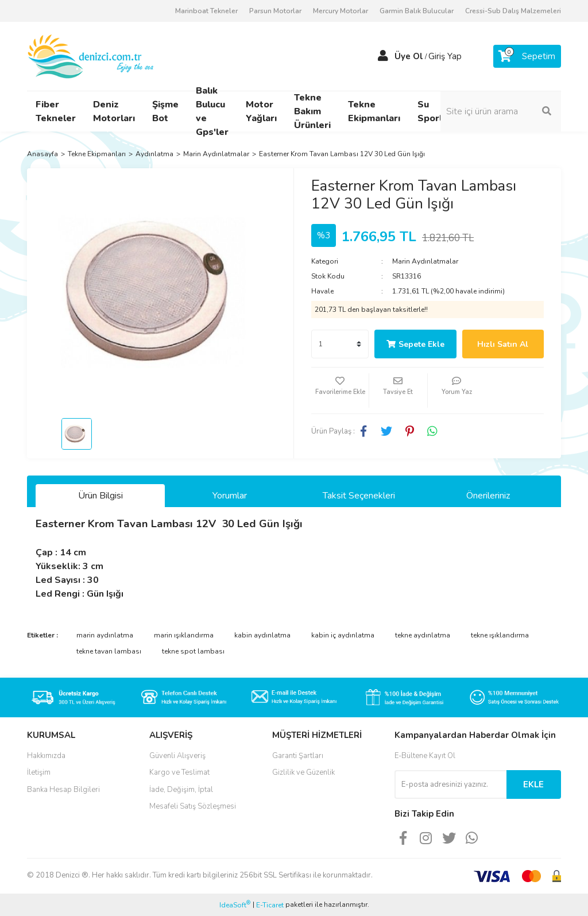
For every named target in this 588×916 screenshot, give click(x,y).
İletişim (39, 772)
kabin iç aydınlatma (343, 635)
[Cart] (527, 56)
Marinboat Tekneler (206, 11)
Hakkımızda (46, 756)
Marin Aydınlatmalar (425, 261)
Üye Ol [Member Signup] (409, 56)
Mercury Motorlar (341, 11)
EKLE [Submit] (533, 784)
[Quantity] (340, 344)
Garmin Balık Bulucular (417, 11)
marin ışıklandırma (184, 635)
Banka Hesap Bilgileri (63, 790)
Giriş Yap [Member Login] (445, 56)
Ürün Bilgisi (100, 496)
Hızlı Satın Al (503, 344)
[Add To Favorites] (340, 391)
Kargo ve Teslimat (179, 772)
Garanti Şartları (298, 756)
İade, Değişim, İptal (181, 790)
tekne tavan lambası (109, 651)
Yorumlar (230, 496)
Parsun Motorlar (275, 11)
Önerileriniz (488, 496)
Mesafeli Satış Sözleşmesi (193, 806)
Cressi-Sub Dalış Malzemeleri (513, 11)
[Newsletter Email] (450, 784)
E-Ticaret (270, 905)
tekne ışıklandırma (500, 635)
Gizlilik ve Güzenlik (303, 772)
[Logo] (92, 56)
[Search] (501, 111)
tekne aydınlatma (423, 635)
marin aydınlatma (105, 635)
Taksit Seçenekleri (359, 496)
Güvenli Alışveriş (177, 756)
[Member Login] (383, 56)
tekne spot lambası (193, 651)
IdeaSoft (235, 905)
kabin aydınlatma (262, 635)
